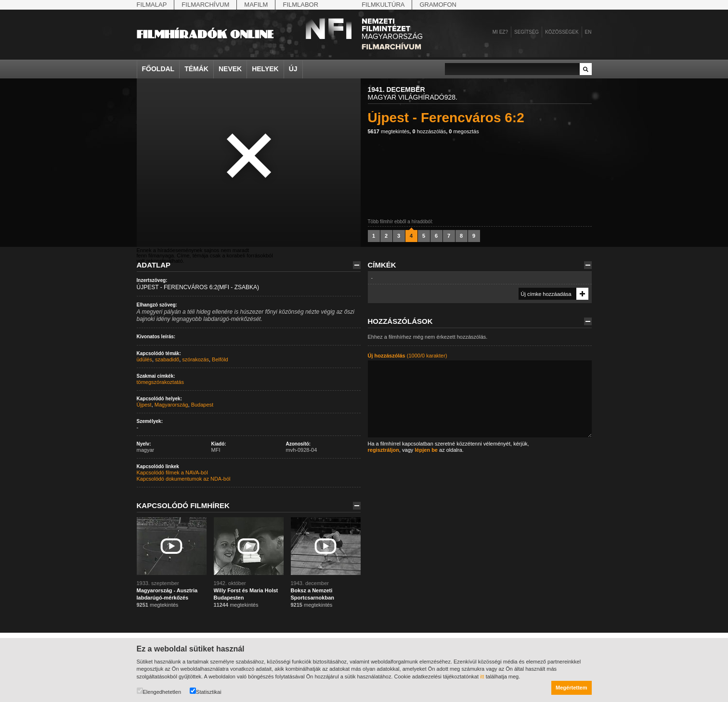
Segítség (526, 32)
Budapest (202, 405)
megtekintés (389, 131)
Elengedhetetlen (159, 691)
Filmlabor (300, 5)
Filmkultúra (383, 5)
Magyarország (171, 405)
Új (293, 69)
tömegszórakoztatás (160, 382)
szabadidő (167, 359)
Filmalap (152, 5)
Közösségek (562, 32)
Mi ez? (500, 32)
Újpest (144, 405)
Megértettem (571, 688)
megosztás (464, 131)
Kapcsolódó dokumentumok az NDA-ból (184, 479)
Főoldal (158, 69)
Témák (196, 69)
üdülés (144, 359)
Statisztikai (206, 691)
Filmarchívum (205, 5)
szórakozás (195, 359)
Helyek (265, 69)
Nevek (230, 69)
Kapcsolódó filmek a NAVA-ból (172, 472)
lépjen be (426, 450)
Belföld (220, 359)
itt (482, 676)
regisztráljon (383, 450)
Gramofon (438, 5)
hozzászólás (429, 131)
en (588, 32)
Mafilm (256, 5)
